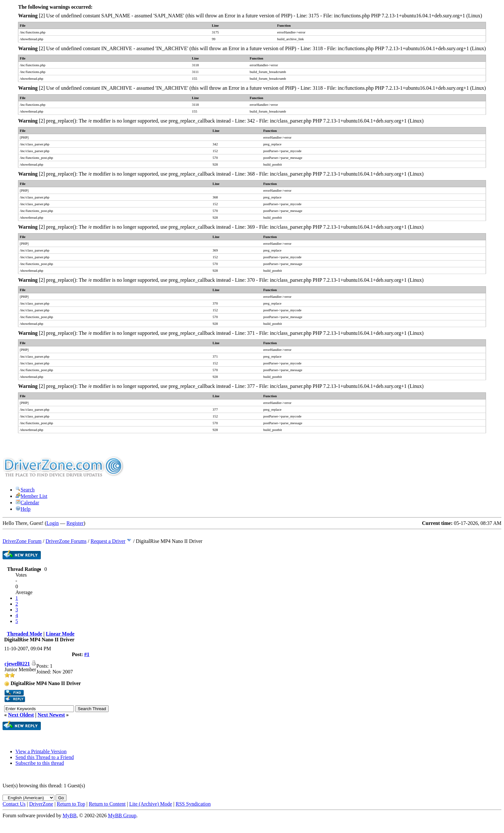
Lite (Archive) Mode (151, 804)
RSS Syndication (193, 804)
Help (23, 509)
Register (75, 523)
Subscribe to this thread (40, 763)
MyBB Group (122, 815)
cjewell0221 (17, 664)
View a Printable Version (41, 751)
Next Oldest (21, 715)
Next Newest (51, 715)
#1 (87, 654)
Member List (31, 496)
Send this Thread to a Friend (45, 757)
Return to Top (71, 804)
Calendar (27, 503)
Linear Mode (60, 634)
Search (25, 490)
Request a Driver (108, 541)
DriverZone (41, 804)
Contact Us (14, 804)
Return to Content (107, 804)
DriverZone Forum (22, 541)
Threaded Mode (25, 634)
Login (53, 523)
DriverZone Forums (66, 541)
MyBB (70, 815)
